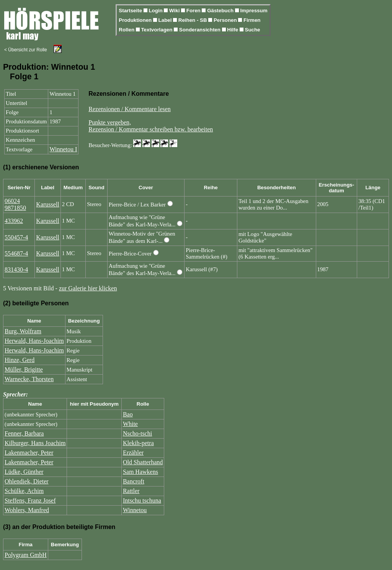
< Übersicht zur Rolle (26, 50)
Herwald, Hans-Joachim (34, 341)
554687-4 (16, 253)
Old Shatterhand (143, 462)
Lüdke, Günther (24, 472)
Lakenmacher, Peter (29, 453)
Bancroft (134, 481)
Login (156, 11)
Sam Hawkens (140, 472)
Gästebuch (221, 11)
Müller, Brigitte (24, 369)
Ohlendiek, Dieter (27, 481)
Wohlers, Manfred (27, 510)
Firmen (252, 20)
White (130, 424)
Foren (194, 11)
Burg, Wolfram (23, 331)
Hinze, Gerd (20, 360)
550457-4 (16, 237)
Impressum (254, 11)
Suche (253, 30)
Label (166, 20)
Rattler (131, 491)
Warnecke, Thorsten (29, 379)
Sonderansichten (201, 30)
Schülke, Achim (24, 491)
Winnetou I (63, 149)
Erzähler (133, 453)
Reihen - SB (194, 20)
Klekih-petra (138, 443)
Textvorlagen (157, 30)
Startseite (131, 11)
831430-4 (16, 269)
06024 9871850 (15, 204)
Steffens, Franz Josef (30, 500)
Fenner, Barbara (24, 433)
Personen (226, 20)
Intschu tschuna (142, 500)
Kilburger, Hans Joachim (35, 443)
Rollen (127, 30)
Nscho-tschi (137, 433)
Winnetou (135, 510)
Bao (128, 414)
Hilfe (233, 30)
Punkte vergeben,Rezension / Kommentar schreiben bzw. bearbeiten (151, 126)
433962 (14, 221)
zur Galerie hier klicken (88, 288)
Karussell (47, 204)
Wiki (175, 11)
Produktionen (136, 20)
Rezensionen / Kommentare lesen (130, 109)
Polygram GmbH (26, 555)
